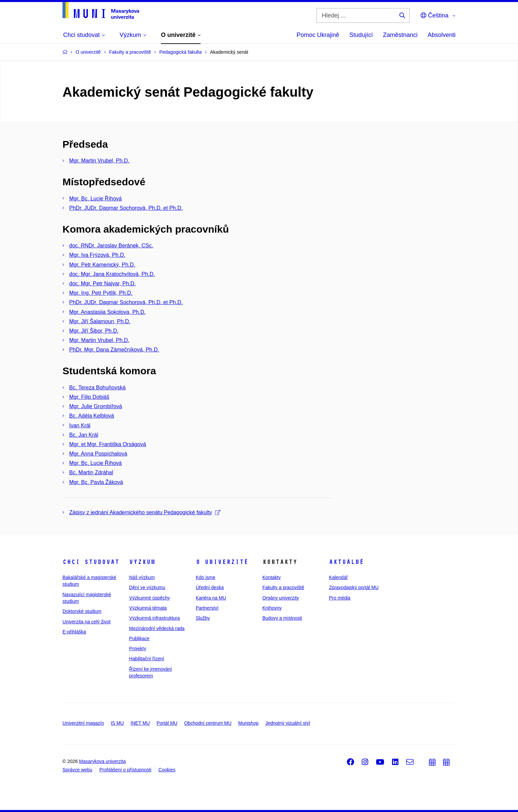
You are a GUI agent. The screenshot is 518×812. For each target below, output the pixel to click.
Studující (361, 35)
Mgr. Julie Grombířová (96, 406)
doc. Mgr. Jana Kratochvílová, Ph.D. (112, 274)
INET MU (140, 723)
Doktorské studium (82, 611)
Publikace (139, 638)
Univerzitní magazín (83, 723)
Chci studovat (91, 562)
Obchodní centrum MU (208, 723)
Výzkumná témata (148, 608)
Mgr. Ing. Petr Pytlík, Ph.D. (101, 293)
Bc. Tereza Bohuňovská (97, 388)
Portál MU (167, 723)
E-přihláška (74, 632)
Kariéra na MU (211, 598)
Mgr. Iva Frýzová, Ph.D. (97, 255)
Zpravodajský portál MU (354, 587)
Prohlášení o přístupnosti (125, 770)
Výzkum (142, 562)
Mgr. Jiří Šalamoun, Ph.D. (100, 321)
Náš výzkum (142, 577)
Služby (203, 618)
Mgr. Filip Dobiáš (89, 397)
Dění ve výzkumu (147, 587)
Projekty (138, 649)
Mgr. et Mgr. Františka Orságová (108, 444)
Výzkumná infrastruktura (154, 618)
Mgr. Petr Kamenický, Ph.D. (102, 265)
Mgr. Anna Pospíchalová (98, 454)
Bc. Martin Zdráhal (91, 472)
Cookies (167, 770)
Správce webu (77, 770)
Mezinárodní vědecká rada (157, 628)
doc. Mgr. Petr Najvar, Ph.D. (102, 283)
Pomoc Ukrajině (318, 35)
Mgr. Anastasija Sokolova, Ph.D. (107, 312)
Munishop (248, 723)
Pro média (340, 598)
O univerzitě (222, 562)
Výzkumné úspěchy (149, 598)
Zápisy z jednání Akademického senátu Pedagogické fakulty (145, 512)
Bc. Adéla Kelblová (92, 416)
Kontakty (271, 577)
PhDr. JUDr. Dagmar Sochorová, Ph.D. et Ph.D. (126, 208)
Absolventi (442, 35)
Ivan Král (80, 425)
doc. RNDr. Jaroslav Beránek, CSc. (111, 246)
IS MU (117, 723)
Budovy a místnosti (282, 618)
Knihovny (272, 608)
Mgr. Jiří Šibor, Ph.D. (94, 331)
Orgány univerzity (281, 598)
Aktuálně (346, 562)
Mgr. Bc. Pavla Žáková (96, 482)
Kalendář (338, 577)
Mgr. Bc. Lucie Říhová (96, 199)
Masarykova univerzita (102, 761)
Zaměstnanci (400, 35)
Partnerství (207, 608)
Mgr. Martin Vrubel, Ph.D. (99, 161)
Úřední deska (210, 587)
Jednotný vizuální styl (288, 723)
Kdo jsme (206, 577)
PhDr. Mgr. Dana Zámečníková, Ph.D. (114, 350)
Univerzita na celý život (87, 622)
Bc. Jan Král (84, 435)
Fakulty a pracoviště (283, 587)
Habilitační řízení (146, 659)
